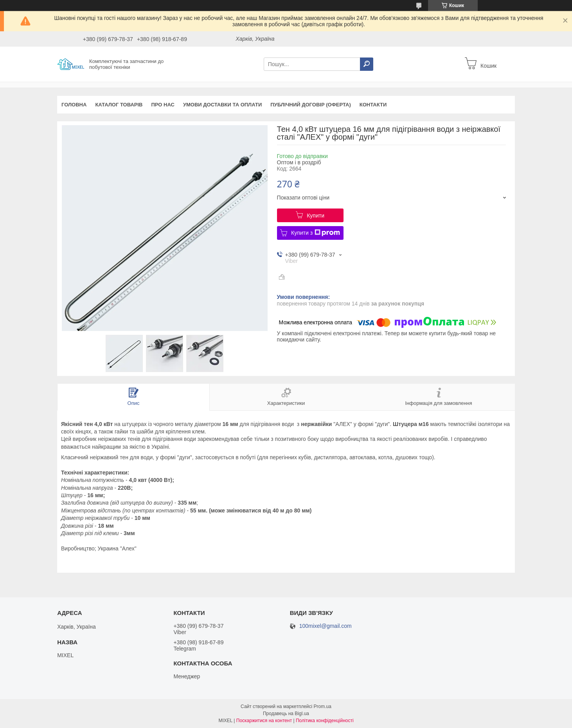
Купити (316, 216)
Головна (74, 105)
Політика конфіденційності (325, 721)
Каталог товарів (119, 105)
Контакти (373, 105)
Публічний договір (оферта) (311, 105)
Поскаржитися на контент (264, 721)
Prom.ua (323, 706)
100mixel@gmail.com (326, 626)
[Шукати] (367, 64)
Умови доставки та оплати (222, 105)
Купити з (316, 233)
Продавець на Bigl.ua (286, 714)
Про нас (163, 105)
